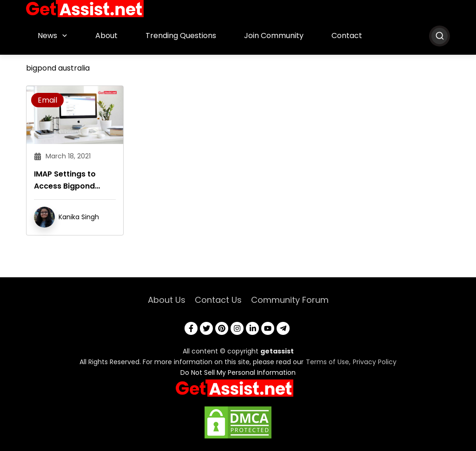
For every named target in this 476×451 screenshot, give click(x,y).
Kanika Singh (79, 217)
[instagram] (237, 328)
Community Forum (290, 300)
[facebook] (191, 328)
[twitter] (206, 328)
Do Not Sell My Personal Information (238, 373)
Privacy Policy (375, 362)
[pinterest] (222, 328)
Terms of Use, (328, 362)
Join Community (274, 36)
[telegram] (283, 328)
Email (47, 100)
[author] (44, 217)
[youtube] (268, 328)
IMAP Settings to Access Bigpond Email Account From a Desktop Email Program (72, 180)
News (47, 36)
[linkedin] (252, 328)
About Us (167, 300)
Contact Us (218, 300)
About (106, 36)
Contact (347, 36)
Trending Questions (181, 36)
